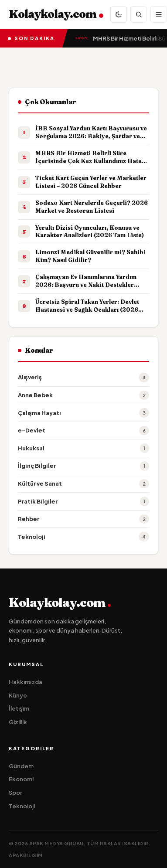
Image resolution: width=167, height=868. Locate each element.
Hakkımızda (26, 682)
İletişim (19, 708)
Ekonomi (21, 779)
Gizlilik (18, 722)
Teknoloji (22, 806)
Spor (15, 793)
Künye (18, 695)
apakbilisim (26, 855)
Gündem (21, 766)
